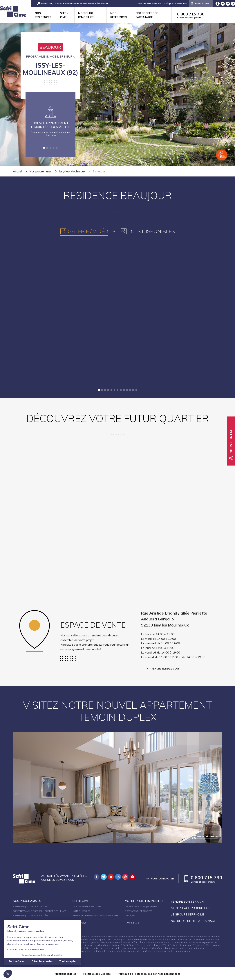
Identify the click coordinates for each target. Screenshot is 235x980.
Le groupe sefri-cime (188, 914)
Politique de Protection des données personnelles (149, 974)
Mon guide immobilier (86, 15)
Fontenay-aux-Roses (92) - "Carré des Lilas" (39, 911)
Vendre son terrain (187, 902)
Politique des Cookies (97, 974)
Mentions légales (65, 974)
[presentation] (84, 231)
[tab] (84, 231)
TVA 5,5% (130, 916)
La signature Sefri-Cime (87, 907)
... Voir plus (79, 923)
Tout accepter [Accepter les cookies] (36, 962)
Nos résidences (43, 15)
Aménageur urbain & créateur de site (95, 916)
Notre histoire (81, 911)
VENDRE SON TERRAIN (149, 3)
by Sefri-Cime (175, 3)
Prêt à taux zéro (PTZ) (139, 911)
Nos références (119, 15)
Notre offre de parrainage (147, 15)
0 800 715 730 (206, 15)
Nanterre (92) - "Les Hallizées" (31, 916)
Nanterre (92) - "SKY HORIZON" (31, 907)
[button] (44, 148)
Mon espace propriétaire (191, 908)
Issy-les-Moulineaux (72, 171)
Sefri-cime (64, 15)
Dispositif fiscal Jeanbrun (141, 907)
